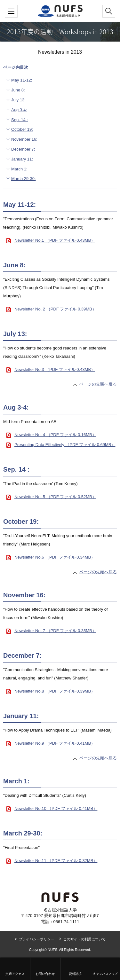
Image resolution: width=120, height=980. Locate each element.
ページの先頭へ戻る (98, 384)
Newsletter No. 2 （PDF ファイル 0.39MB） (55, 309)
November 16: (24, 139)
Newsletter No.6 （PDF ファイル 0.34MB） (55, 557)
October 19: (22, 129)
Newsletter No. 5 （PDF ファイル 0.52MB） (55, 497)
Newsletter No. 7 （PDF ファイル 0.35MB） (55, 631)
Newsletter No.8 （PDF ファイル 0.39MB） (55, 691)
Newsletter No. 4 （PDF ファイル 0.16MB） (55, 435)
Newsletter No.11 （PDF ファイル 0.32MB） (56, 861)
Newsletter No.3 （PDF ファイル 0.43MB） (55, 369)
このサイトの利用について (84, 939)
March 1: (19, 169)
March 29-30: (24, 179)
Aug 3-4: (19, 110)
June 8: (18, 90)
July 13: (18, 100)
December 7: (23, 149)
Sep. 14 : (20, 120)
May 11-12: (22, 80)
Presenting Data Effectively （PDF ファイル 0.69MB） (65, 445)
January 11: (22, 159)
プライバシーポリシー (36, 939)
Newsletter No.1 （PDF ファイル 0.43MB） (55, 240)
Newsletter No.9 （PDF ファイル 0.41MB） (55, 743)
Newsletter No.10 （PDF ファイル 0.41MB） (56, 808)
